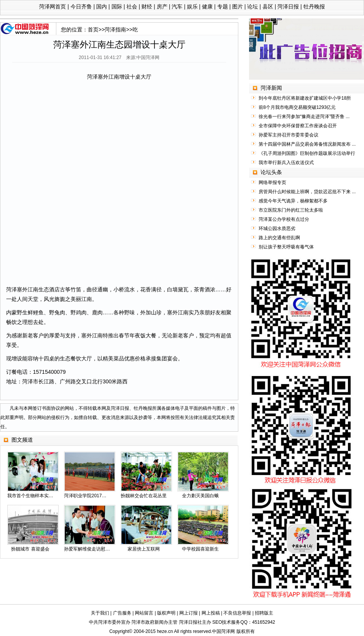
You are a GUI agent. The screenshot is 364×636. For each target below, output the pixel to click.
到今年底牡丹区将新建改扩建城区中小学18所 (305, 98)
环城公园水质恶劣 (277, 228)
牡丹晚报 (314, 7)
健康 (207, 7)
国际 (117, 7)
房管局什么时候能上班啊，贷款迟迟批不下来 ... (307, 192)
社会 (132, 7)
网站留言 (144, 613)
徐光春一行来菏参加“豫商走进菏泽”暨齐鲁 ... (304, 117)
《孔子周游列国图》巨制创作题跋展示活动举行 (307, 153)
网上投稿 (211, 613)
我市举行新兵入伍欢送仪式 (286, 163)
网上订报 (189, 613)
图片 (238, 7)
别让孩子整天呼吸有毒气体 (286, 247)
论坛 (253, 7)
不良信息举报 (237, 613)
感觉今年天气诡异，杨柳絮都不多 (293, 201)
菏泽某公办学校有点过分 (284, 219)
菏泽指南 (115, 30)
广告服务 (122, 613)
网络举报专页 (272, 182)
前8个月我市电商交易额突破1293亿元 (297, 107)
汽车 (177, 7)
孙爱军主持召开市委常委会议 (289, 135)
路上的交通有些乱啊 (279, 238)
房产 (162, 7)
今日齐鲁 (81, 7)
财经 (147, 7)
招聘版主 (264, 613)
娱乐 (192, 7)
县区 (268, 7)
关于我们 (100, 613)
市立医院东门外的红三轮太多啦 (291, 210)
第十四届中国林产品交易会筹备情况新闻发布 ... (307, 144)
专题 (223, 7)
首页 (93, 30)
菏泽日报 (288, 7)
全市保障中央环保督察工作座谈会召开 (298, 126)
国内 (102, 7)
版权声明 (166, 613)
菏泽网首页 (52, 7)
